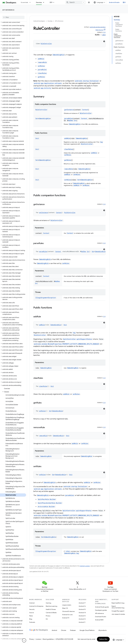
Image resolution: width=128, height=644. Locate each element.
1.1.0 (104, 32)
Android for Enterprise (36, 606)
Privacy (48, 616)
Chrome (64, 630)
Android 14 (82, 613)
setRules (41, 66)
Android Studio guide (102, 607)
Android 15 (82, 609)
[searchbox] (13, 17)
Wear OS (65, 608)
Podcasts (32, 622)
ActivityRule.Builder (46, 507)
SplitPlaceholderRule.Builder (50, 503)
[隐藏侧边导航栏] (24, 640)
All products (102, 630)
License (38, 639)
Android (32, 603)
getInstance (69, 110)
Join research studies (118, 614)
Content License (85, 566)
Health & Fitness (51, 609)
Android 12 (82, 619)
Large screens (67, 605)
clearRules (42, 73)
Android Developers (39, 21)
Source (32, 613)
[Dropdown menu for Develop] (44, 2)
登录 (124, 2)
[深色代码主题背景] (104, 41)
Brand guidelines (48, 639)
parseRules (42, 70)
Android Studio (114, 2)
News (31, 616)
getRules (41, 77)
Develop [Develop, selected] (39, 2)
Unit (37, 138)
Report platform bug (118, 603)
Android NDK (99, 620)
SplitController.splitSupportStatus (77, 339)
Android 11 (82, 622)
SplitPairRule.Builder (47, 499)
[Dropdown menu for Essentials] (31, 2)
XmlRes (71, 121)
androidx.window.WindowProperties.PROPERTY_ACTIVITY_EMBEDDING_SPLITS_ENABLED (66, 344)
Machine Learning (51, 606)
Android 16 (82, 606)
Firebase (73, 630)
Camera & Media (51, 613)
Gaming (48, 603)
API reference (8, 10)
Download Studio (101, 617)
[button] (13, 22)
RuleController (46, 44)
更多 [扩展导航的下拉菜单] (51, 2)
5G (47, 619)
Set (37, 119)
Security (32, 609)
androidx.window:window (98, 27)
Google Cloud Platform (87, 630)
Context (85, 110)
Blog (31, 619)
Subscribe (103, 639)
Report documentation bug (118, 607)
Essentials (25, 2)
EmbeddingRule (58, 55)
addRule (41, 59)
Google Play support (118, 611)
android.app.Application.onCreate (48, 83)
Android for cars (67, 615)
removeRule (42, 62)
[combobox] (75, 2)
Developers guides (101, 610)
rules (68, 551)
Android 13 (82, 616)
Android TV (66, 618)
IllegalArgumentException (46, 298)
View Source (99, 30)
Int (75, 121)
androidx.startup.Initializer (87, 81)
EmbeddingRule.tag (71, 553)
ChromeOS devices (68, 611)
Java (104, 35)
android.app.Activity (42, 88)
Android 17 (82, 603)
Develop (50, 21)
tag (101, 142)
